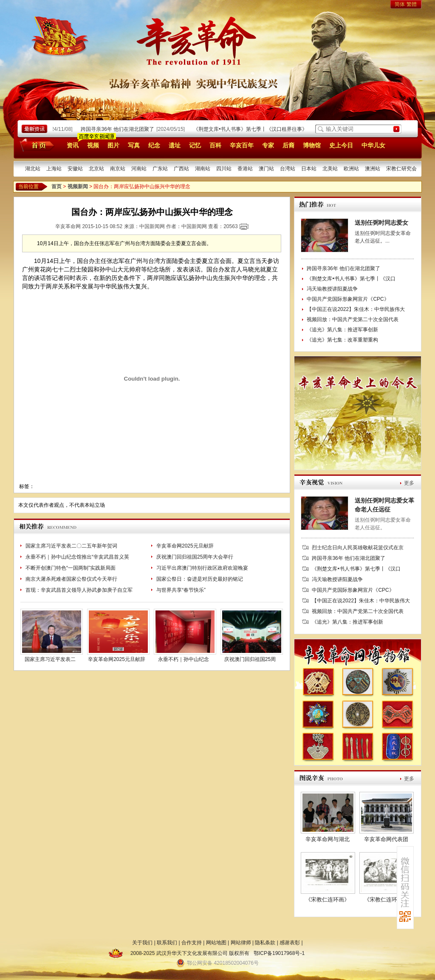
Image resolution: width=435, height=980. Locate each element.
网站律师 (241, 943)
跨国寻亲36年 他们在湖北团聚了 (119, 129)
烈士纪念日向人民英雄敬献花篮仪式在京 (358, 548)
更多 (409, 483)
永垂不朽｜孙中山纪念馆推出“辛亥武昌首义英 (77, 557)
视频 (93, 145)
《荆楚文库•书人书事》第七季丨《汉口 (351, 279)
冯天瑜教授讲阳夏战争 (332, 289)
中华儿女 (373, 145)
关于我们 (142, 943)
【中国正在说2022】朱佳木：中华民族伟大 (356, 309)
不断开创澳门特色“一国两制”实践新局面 (71, 568)
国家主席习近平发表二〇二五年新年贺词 (71, 546)
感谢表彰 (290, 943)
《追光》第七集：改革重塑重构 (342, 340)
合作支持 (192, 943)
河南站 (139, 169)
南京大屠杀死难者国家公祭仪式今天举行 (71, 579)
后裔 (288, 145)
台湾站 (288, 169)
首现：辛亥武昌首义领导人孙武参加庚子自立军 (79, 590)
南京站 (118, 169)
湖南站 (203, 169)
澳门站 (266, 169)
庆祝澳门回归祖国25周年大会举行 (195, 557)
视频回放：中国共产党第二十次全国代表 (353, 319)
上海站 (54, 169)
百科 (215, 145)
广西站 (181, 169)
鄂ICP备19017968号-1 (279, 953)
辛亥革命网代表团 (386, 839)
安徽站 (75, 169)
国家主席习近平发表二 (50, 659)
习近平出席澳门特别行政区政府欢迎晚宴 (202, 568)
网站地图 (216, 943)
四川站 (224, 169)
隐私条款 (265, 943)
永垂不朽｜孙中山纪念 (184, 659)
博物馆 (312, 145)
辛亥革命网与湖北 (328, 839)
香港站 (245, 169)
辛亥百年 (242, 145)
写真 (134, 145)
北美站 (330, 169)
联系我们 (167, 943)
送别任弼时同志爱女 (381, 223)
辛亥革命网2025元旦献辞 (185, 546)
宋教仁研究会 (401, 169)
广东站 (160, 169)
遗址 (175, 145)
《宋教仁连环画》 (328, 900)
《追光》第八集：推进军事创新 (342, 330)
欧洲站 (351, 169)
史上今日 (341, 145)
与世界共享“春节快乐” (181, 590)
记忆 (195, 145)
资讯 (73, 145)
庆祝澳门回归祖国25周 (250, 659)
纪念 (154, 145)
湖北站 (33, 169)
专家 (268, 145)
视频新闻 (78, 186)
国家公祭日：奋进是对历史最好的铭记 (200, 579)
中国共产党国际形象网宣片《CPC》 (348, 299)
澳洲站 (373, 169)
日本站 (309, 169)
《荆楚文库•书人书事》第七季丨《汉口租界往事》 (252, 129)
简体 (400, 4)
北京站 (96, 169)
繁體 (412, 4)
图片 (113, 145)
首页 (35, 145)
